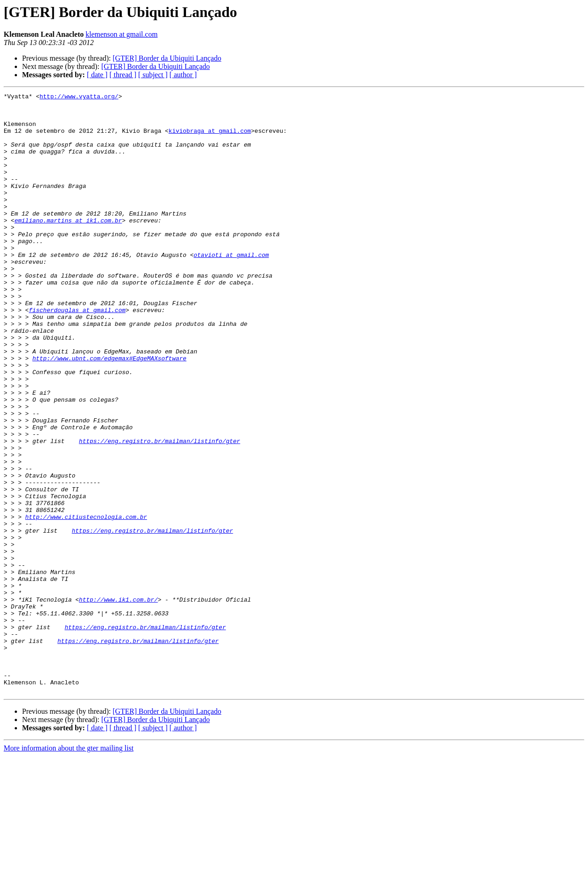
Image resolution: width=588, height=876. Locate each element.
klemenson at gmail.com (122, 34)
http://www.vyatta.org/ (79, 97)
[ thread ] (123, 75)
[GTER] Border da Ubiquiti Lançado (167, 58)
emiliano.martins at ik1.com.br (68, 246)
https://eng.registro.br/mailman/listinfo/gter (160, 511)
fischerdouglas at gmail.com (77, 354)
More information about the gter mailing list (69, 868)
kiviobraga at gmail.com (210, 139)
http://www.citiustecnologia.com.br (86, 602)
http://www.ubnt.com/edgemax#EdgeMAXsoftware (109, 412)
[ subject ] (153, 75)
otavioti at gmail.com (231, 288)
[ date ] (97, 75)
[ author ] (183, 75)
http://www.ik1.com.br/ (119, 701)
